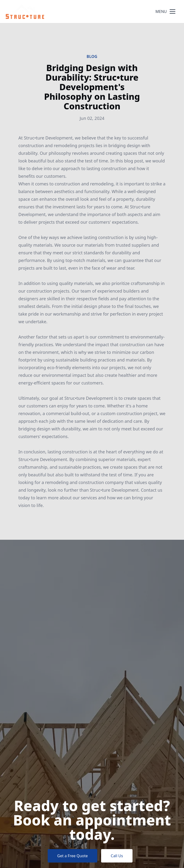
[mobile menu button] (172, 11)
